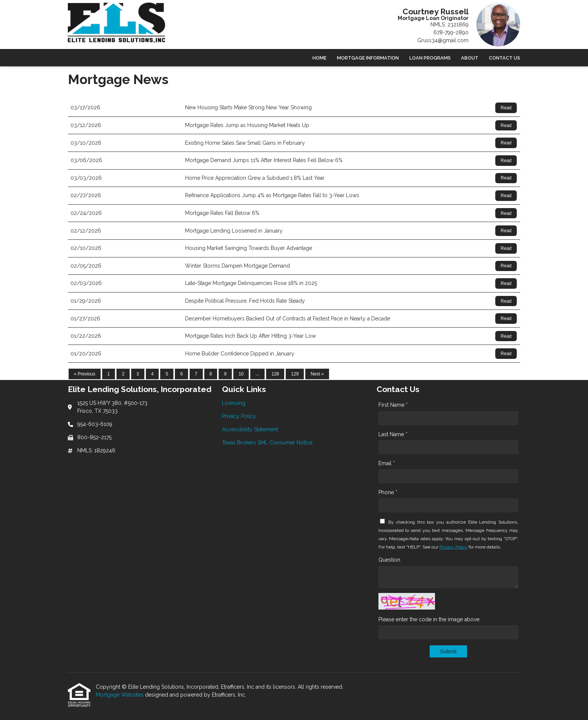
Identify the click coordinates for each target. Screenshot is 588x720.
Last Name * (393, 434)
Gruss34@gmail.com (443, 40)
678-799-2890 (451, 32)
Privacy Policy (453, 547)
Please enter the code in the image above (429, 619)
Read (506, 108)
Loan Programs (430, 58)
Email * (387, 463)
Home (319, 58)
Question (389, 560)
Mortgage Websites (120, 695)
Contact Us (505, 58)
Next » (317, 374)
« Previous (85, 374)
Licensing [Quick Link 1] (234, 403)
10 (241, 374)
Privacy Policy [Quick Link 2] (239, 416)
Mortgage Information (368, 58)
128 (275, 374)
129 (295, 374)
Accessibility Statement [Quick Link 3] (250, 429)
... (257, 374)
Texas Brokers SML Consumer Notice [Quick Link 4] (267, 443)
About (470, 58)
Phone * (388, 492)
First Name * (393, 405)
